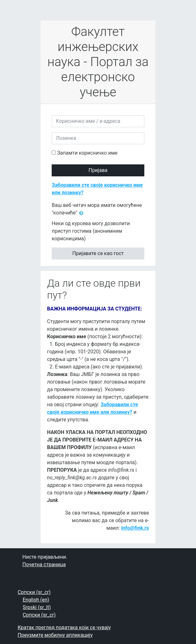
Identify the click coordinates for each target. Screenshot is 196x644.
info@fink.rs (135, 528)
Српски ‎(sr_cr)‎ (34, 592)
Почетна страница (44, 564)
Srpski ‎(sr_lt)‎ (37, 607)
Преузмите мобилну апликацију (55, 635)
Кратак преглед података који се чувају (64, 627)
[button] (83, 213)
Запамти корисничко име (87, 153)
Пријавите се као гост (98, 253)
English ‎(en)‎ (36, 600)
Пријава (98, 170)
